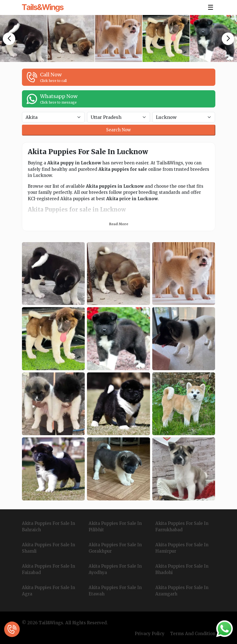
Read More (119, 224)
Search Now (119, 130)
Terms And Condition (193, 634)
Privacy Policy (150, 634)
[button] (9, 39)
